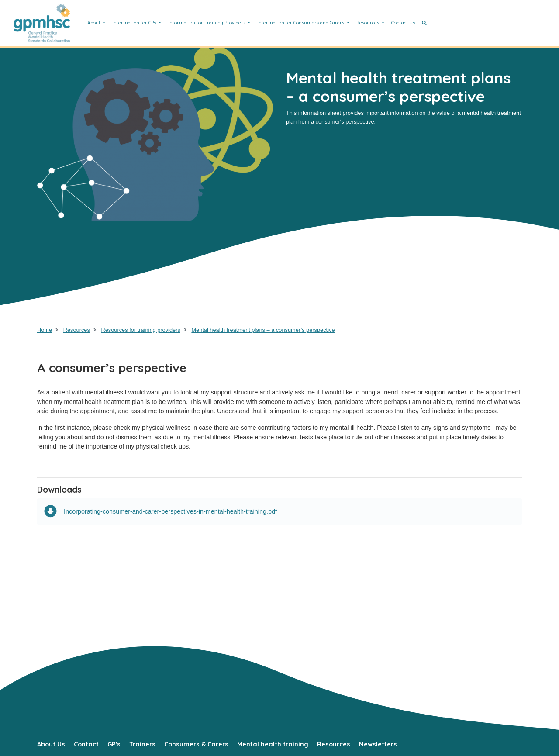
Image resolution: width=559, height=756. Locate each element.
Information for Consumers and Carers (301, 23)
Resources (368, 23)
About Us (51, 744)
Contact (86, 744)
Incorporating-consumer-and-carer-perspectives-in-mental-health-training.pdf (160, 512)
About (95, 23)
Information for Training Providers (207, 23)
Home (45, 330)
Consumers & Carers (196, 744)
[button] (424, 23)
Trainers (142, 744)
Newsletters (378, 744)
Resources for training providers (140, 330)
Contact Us (403, 23)
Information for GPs (135, 23)
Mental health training (273, 744)
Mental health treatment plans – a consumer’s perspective (263, 330)
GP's (114, 744)
